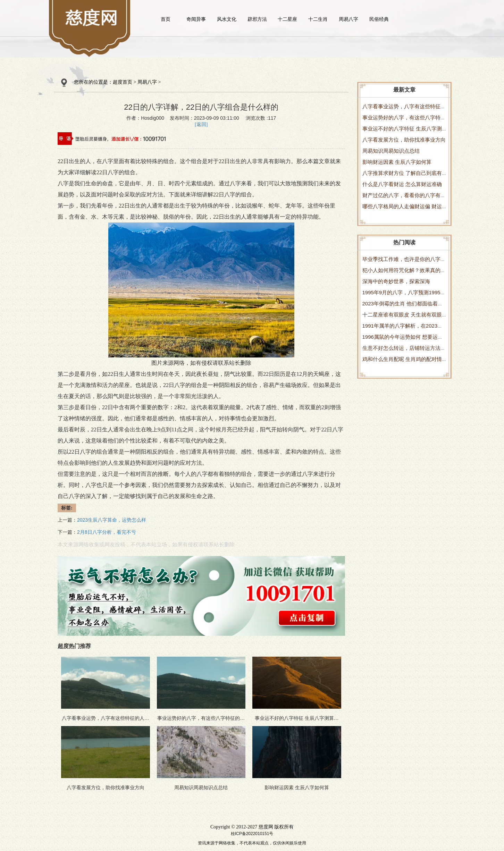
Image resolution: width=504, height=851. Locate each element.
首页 (166, 19)
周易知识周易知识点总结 (391, 151)
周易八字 (348, 19)
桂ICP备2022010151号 (252, 834)
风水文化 (227, 19)
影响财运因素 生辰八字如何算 (397, 162)
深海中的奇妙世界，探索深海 (396, 281)
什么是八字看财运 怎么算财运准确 (402, 184)
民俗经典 (379, 19)
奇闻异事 (196, 19)
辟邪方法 (257, 19)
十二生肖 (318, 19)
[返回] (201, 124)
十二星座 (287, 19)
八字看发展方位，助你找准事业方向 (404, 140)
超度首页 (123, 82)
